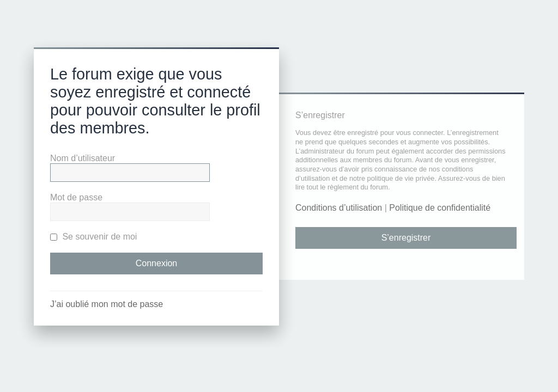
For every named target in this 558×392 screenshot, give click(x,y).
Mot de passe (76, 197)
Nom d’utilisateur (83, 158)
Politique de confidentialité (440, 208)
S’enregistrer (406, 238)
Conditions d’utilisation (339, 208)
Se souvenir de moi (93, 237)
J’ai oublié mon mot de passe (107, 304)
